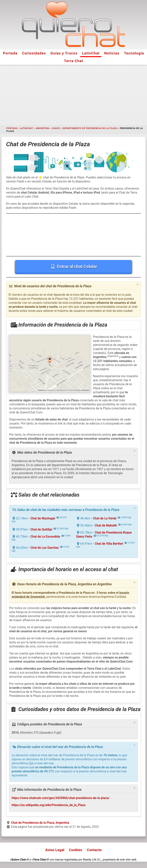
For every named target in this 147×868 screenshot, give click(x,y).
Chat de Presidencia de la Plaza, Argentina (40, 823)
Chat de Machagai (43, 518)
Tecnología (134, 53)
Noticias (112, 53)
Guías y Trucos (64, 53)
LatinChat (91, 53)
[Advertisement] (73, 95)
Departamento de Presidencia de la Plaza (90, 128)
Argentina (43, 128)
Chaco (56, 128)
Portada (10, 53)
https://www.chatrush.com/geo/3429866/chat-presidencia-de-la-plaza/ (61, 798)
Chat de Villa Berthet (109, 544)
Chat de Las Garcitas (45, 548)
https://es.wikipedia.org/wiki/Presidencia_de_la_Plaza (49, 805)
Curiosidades (34, 53)
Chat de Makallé (106, 525)
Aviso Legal (55, 850)
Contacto (94, 850)
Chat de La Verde (105, 518)
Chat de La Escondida (45, 537)
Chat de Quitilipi (41, 529)
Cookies (76, 850)
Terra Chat (73, 61)
